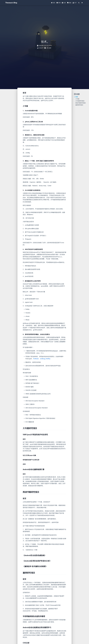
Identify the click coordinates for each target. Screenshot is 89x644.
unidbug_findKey (45, 359)
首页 (53, 3)
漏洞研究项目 (79, 105)
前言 (77, 97)
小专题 (77, 99)
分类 (64, 3)
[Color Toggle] (82, 3)
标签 (69, 3)
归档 (59, 3)
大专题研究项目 (80, 101)
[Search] (79, 3)
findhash (36, 359)
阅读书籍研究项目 (81, 103)
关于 (75, 3)
